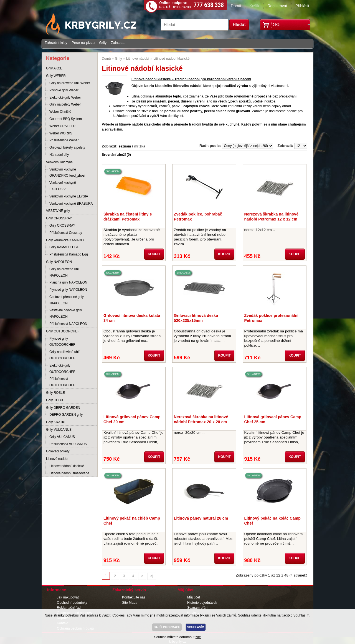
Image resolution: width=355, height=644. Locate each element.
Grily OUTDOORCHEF (63, 331)
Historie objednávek (202, 603)
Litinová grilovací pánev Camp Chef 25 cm (273, 419)
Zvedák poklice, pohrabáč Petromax (198, 217)
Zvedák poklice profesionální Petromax (272, 318)
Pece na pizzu (83, 43)
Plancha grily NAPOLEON (68, 282)
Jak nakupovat (68, 597)
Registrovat (277, 6)
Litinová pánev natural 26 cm (201, 518)
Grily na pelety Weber (65, 104)
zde (198, 637)
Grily (103, 43)
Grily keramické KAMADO (65, 240)
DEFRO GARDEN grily (66, 415)
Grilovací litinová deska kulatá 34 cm (132, 318)
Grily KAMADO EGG (64, 247)
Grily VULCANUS (59, 430)
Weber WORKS (61, 133)
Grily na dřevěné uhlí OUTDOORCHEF (64, 355)
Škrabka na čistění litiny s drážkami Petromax (128, 217)
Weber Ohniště (60, 112)
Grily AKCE (54, 68)
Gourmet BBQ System (66, 119)
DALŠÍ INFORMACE (167, 627)
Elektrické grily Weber (65, 97)
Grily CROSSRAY (59, 218)
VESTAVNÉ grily (58, 211)
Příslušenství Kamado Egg (69, 254)
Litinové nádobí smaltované (69, 473)
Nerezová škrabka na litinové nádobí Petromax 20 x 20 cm (201, 419)
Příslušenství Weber (64, 140)
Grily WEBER (56, 76)
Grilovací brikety (58, 451)
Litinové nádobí (57, 459)
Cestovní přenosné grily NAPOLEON (67, 300)
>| (152, 576)
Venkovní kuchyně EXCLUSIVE (63, 186)
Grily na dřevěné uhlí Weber (70, 83)
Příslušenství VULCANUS (68, 444)
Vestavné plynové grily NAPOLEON (66, 313)
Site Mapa (130, 603)
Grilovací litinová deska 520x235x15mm (196, 318)
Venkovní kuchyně (59, 162)
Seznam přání (198, 608)
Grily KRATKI (56, 422)
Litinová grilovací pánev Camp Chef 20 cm (132, 419)
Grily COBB (54, 400)
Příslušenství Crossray (66, 233)
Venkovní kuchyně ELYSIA (69, 196)
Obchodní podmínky (72, 603)
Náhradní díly (59, 155)
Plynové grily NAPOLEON (68, 290)
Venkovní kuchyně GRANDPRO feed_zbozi (67, 173)
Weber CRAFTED (62, 126)
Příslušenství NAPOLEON (68, 324)
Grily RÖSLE (55, 393)
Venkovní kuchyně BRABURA (71, 204)
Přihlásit (302, 6)
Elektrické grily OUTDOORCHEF (62, 369)
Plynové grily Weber (64, 90)
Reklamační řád (69, 608)
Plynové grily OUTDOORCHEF (62, 342)
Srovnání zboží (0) (116, 155)
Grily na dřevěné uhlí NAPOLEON (64, 272)
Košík (254, 6)
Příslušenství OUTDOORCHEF (62, 382)
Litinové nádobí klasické (67, 466)
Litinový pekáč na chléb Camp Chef (132, 521)
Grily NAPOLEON (59, 262)
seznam (125, 146)
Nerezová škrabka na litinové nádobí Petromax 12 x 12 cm (272, 217)
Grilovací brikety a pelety (67, 147)
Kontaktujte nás (134, 597)
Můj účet (194, 597)
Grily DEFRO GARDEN (63, 408)
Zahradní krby (56, 43)
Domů (236, 6)
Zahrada (118, 43)
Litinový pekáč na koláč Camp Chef (272, 521)
